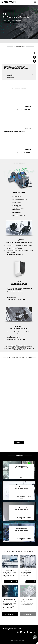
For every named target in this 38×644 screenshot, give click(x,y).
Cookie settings (20, 637)
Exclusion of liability (29, 637)
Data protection (12, 637)
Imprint (6, 637)
